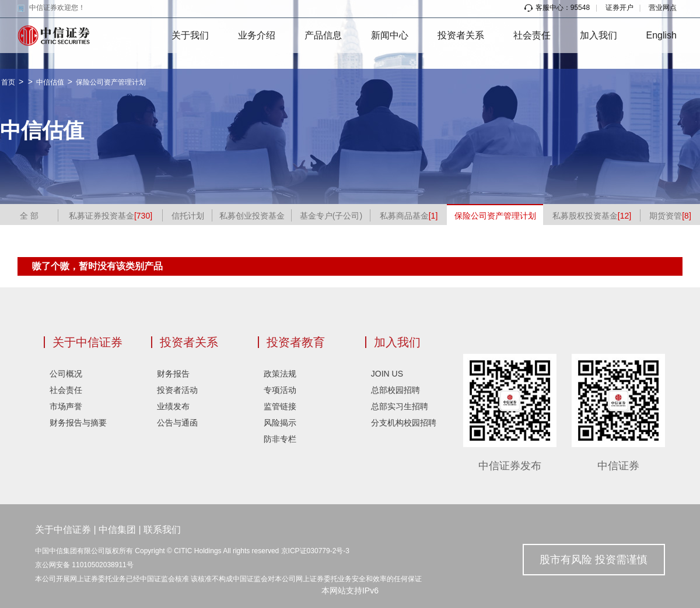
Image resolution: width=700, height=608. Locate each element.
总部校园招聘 (395, 390)
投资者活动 (177, 390)
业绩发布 (173, 406)
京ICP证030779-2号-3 (315, 551)
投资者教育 (296, 342)
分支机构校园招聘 (404, 423)
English (661, 35)
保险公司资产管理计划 (111, 82)
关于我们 (190, 35)
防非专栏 (280, 439)
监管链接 (280, 406)
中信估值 (50, 82)
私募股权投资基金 (592, 216)
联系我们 (162, 530)
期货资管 (670, 216)
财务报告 (173, 374)
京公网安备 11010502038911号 (84, 565)
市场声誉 (66, 406)
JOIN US (387, 374)
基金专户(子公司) (331, 216)
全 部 (29, 216)
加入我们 (598, 35)
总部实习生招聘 (400, 406)
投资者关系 (461, 35)
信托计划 (188, 216)
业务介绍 (257, 35)
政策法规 (280, 374)
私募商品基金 (409, 216)
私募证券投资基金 (111, 216)
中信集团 (117, 530)
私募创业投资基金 (252, 216)
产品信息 (323, 35)
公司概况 (66, 374)
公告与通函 (177, 423)
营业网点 (663, 8)
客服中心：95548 (557, 8)
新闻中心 (390, 35)
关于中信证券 (87, 342)
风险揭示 (280, 423)
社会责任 (532, 35)
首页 (8, 82)
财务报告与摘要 (78, 423)
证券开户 (619, 8)
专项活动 (280, 390)
